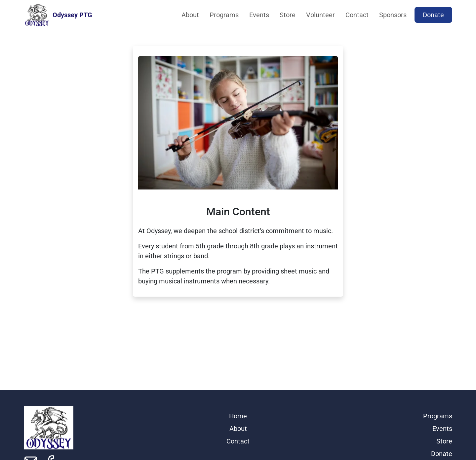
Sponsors (393, 15)
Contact (357, 15)
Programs (224, 15)
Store (288, 15)
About (190, 15)
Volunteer (320, 15)
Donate (433, 15)
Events (259, 15)
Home (238, 416)
